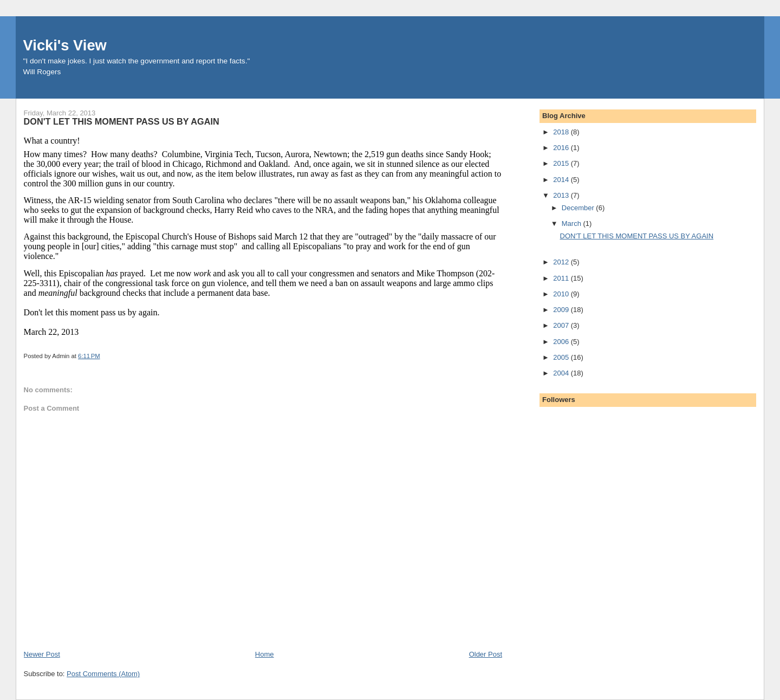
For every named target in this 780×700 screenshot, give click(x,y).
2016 (562, 148)
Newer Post (42, 654)
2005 (562, 357)
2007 (562, 325)
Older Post (486, 654)
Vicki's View (65, 45)
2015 (562, 163)
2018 (562, 132)
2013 (562, 195)
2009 (562, 310)
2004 (562, 373)
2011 (562, 278)
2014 (562, 180)
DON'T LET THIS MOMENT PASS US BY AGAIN (637, 236)
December (579, 208)
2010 (562, 294)
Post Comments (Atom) (103, 674)
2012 (562, 262)
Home (265, 654)
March (573, 223)
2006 (562, 342)
